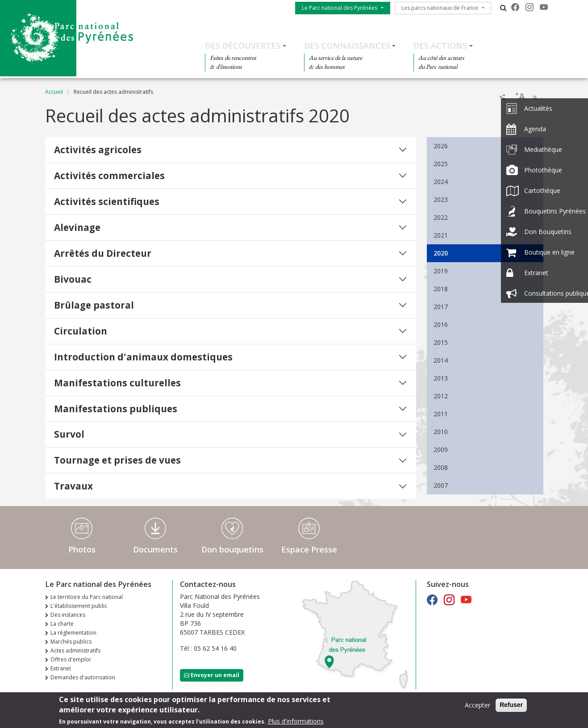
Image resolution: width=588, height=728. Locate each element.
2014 (441, 360)
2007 (441, 485)
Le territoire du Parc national (87, 597)
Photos (82, 549)
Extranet (61, 668)
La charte (62, 624)
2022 (441, 217)
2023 (441, 199)
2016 (441, 324)
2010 (441, 432)
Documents (155, 549)
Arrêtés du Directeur (103, 253)
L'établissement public (79, 606)
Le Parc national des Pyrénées (340, 8)
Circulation (81, 331)
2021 (441, 235)
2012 (441, 396)
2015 (441, 342)
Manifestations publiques (116, 409)
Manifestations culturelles (117, 383)
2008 (441, 467)
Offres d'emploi (71, 659)
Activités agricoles (98, 150)
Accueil (54, 92)
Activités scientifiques (107, 201)
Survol (69, 434)
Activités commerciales (109, 176)
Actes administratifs (75, 651)
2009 (441, 450)
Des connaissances (347, 46)
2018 (441, 289)
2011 (441, 414)
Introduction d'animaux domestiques (143, 357)
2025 (441, 164)
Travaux (73, 486)
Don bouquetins (232, 549)
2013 (441, 378)
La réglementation (73, 633)
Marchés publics (71, 642)
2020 (441, 253)
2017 (441, 307)
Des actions (440, 46)
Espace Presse (309, 549)
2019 (441, 271)
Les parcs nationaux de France (440, 8)
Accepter (477, 707)
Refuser (511, 707)
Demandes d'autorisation (83, 677)
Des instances (68, 615)
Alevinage (77, 227)
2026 (441, 146)
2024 (441, 182)
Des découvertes (243, 46)
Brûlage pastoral (94, 305)
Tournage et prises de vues (117, 460)
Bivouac (73, 279)
